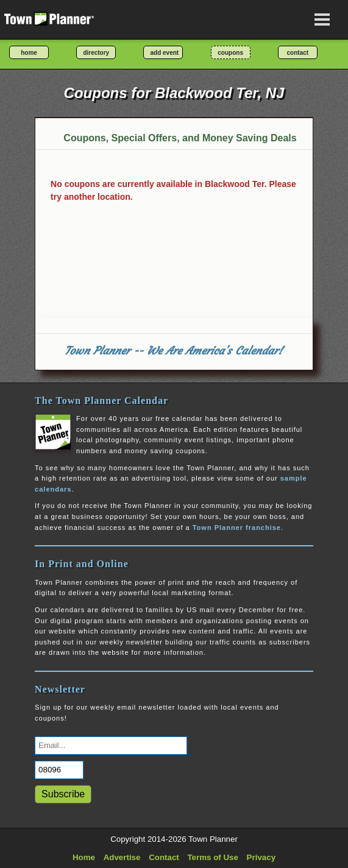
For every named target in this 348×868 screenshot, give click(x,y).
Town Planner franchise (237, 528)
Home (84, 857)
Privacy (261, 857)
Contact (164, 857)
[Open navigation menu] (322, 19)
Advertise (122, 857)
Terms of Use (212, 857)
